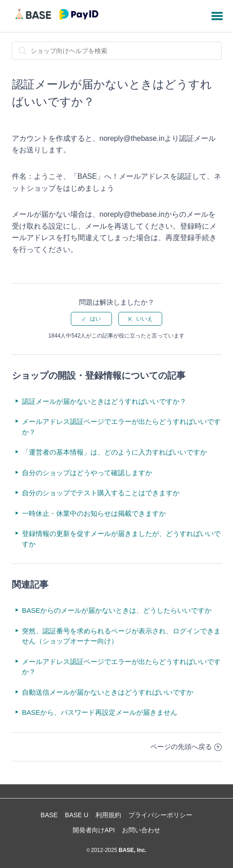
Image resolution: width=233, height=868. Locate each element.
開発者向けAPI (94, 830)
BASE (49, 815)
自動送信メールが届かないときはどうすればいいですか (108, 692)
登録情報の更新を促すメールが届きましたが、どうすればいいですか (121, 539)
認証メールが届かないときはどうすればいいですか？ (104, 401)
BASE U (77, 815)
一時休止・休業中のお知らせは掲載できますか (94, 513)
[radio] (91, 319)
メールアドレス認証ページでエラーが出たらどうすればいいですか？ (121, 427)
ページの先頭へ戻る (186, 747)
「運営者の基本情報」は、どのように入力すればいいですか (114, 452)
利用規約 (108, 815)
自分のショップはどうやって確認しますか (87, 473)
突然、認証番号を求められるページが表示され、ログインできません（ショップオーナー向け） (121, 636)
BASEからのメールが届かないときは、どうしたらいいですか (117, 610)
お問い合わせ (141, 830)
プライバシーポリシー (160, 815)
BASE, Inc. (132, 850)
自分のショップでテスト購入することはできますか (101, 493)
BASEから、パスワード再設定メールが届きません (100, 712)
